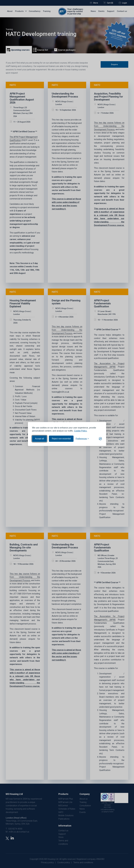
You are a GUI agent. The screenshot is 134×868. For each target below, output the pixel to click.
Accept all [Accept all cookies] (39, 439)
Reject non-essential (61, 439)
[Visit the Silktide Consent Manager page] (100, 439)
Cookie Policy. (81, 431)
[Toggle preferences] (82, 439)
